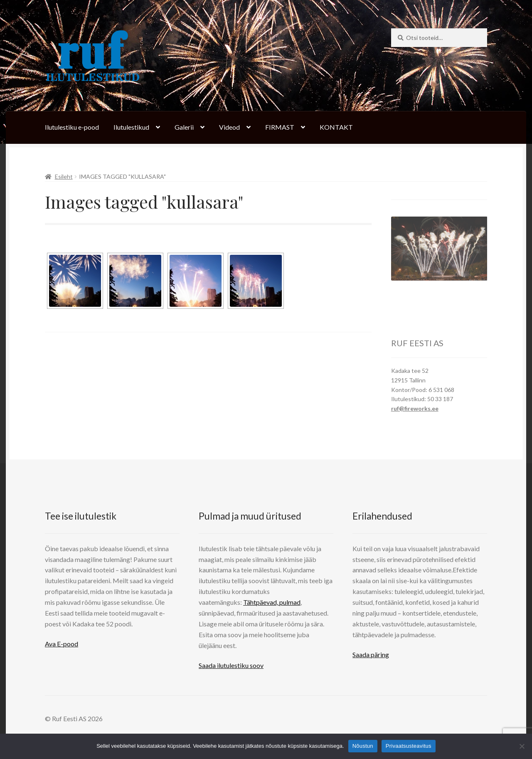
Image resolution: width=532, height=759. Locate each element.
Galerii (184, 127)
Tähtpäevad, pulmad (272, 602)
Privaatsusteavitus (409, 746)
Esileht (64, 176)
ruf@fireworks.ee (415, 408)
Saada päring (371, 654)
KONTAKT (336, 127)
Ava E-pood (62, 644)
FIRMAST (280, 127)
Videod (229, 127)
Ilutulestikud (131, 127)
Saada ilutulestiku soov (231, 665)
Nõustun (363, 746)
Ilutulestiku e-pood (72, 127)
